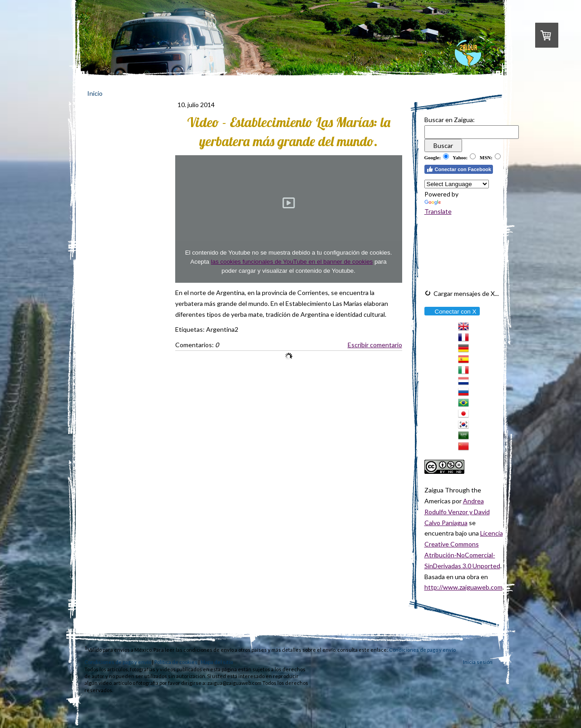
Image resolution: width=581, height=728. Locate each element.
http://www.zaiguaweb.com (463, 587)
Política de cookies (176, 662)
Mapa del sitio (217, 662)
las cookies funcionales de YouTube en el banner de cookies (292, 262)
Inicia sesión (478, 662)
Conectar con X (452, 312)
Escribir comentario (375, 345)
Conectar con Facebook (459, 169)
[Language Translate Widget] (457, 184)
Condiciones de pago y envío (422, 650)
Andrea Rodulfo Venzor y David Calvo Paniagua (457, 512)
